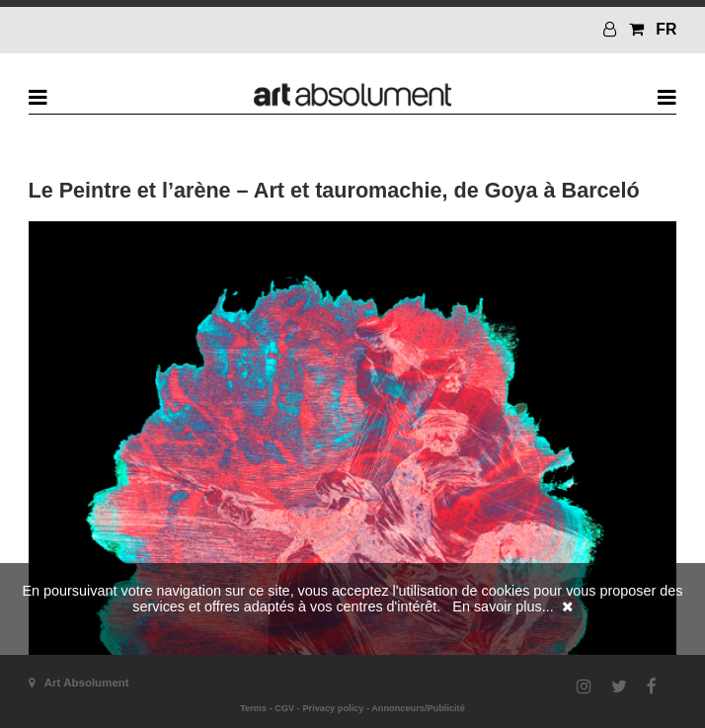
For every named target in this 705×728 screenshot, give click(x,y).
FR (666, 29)
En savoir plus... (503, 607)
